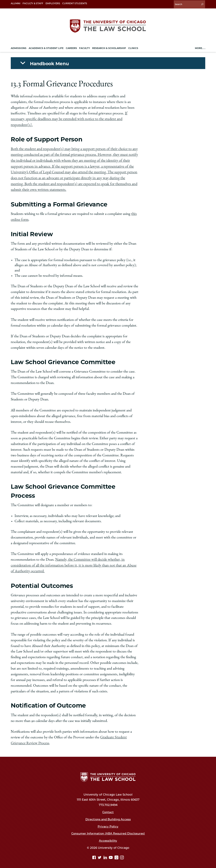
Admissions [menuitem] (19, 48)
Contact (108, 809)
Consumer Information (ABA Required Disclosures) (108, 830)
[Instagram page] (122, 855)
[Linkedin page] (106, 855)
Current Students (75, 3)
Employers (53, 3)
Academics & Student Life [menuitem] (46, 48)
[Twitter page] (100, 855)
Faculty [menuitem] (84, 48)
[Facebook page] (95, 855)
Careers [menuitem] (71, 48)
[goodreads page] (117, 855)
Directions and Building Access (108, 816)
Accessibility (108, 837)
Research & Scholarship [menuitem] (109, 48)
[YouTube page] (111, 855)
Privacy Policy (108, 823)
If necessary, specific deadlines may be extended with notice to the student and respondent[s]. (69, 118)
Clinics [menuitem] (133, 48)
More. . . (200, 48)
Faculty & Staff (33, 3)
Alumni (16, 3)
